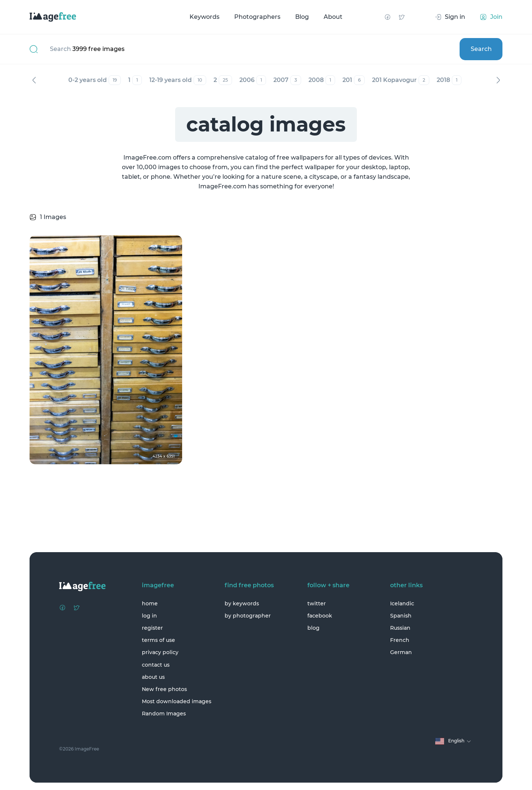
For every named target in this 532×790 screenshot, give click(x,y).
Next (498, 80)
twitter (317, 603)
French (400, 640)
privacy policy (160, 652)
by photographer (248, 616)
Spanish (401, 616)
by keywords (242, 603)
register (152, 628)
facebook (320, 616)
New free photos (164, 689)
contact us (156, 665)
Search (481, 49)
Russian (400, 628)
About (333, 17)
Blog (302, 17)
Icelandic (402, 603)
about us (153, 677)
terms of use (158, 640)
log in (149, 616)
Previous (34, 80)
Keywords (204, 17)
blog (313, 628)
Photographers (257, 17)
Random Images (164, 714)
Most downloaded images (177, 701)
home (150, 603)
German (401, 652)
